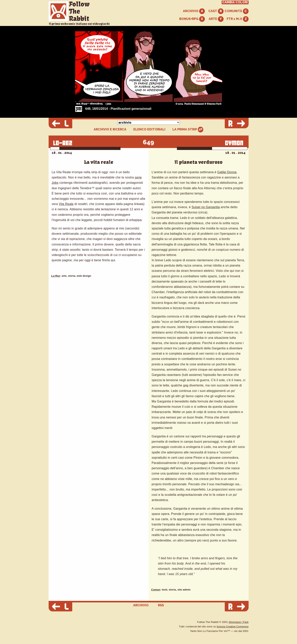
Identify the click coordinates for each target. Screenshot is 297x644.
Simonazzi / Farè (239, 622)
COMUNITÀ (237, 11)
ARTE (216, 19)
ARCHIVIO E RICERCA (110, 129)
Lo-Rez (56, 276)
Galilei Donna (227, 172)
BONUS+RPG (192, 19)
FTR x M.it (238, 19)
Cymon (156, 590)
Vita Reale (66, 204)
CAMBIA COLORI (235, 2)
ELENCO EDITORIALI (149, 129)
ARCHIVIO (194, 11)
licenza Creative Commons (233, 627)
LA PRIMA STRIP (188, 130)
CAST (216, 11)
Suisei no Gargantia (206, 207)
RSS (161, 605)
